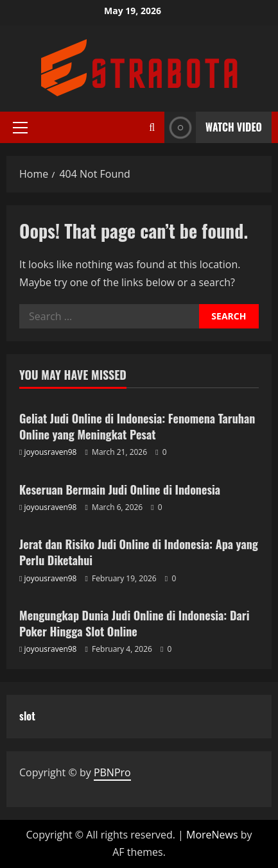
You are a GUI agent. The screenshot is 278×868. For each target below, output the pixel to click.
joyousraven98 (51, 452)
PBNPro (112, 772)
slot (27, 716)
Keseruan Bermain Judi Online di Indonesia (120, 489)
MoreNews (212, 835)
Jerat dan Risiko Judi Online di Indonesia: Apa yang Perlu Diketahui (139, 552)
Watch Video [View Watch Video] (213, 127)
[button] (20, 128)
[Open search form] (152, 127)
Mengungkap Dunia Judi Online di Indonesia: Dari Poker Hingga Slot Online (134, 623)
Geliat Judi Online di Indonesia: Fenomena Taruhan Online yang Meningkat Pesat (137, 426)
